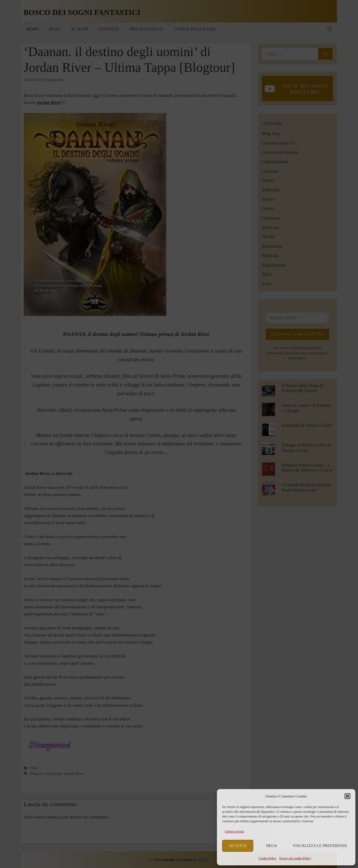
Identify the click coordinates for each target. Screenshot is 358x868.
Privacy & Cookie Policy (295, 858)
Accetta (238, 846)
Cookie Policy (268, 858)
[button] (347, 796)
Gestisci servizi (235, 831)
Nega (272, 846)
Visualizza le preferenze (320, 846)
